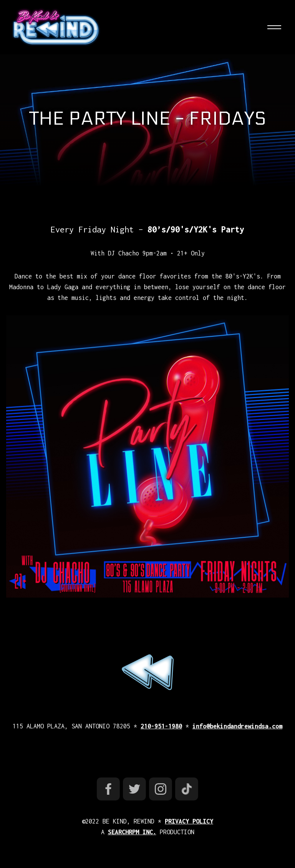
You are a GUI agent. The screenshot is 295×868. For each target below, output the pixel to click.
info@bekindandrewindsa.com (237, 726)
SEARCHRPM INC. (132, 832)
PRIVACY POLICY (189, 821)
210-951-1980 (161, 726)
